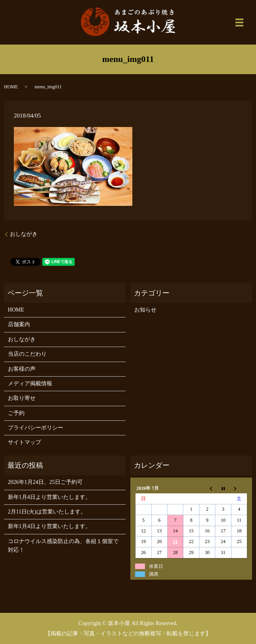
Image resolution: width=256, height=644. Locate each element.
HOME (11, 87)
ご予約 (16, 413)
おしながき (24, 234)
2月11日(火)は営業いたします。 (47, 512)
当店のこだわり (27, 354)
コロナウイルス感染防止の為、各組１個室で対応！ (63, 546)
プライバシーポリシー (36, 428)
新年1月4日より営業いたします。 (49, 497)
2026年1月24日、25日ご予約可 (45, 482)
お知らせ (145, 310)
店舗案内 (19, 324)
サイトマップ (24, 442)
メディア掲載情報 (30, 384)
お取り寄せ (22, 398)
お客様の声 (22, 369)
